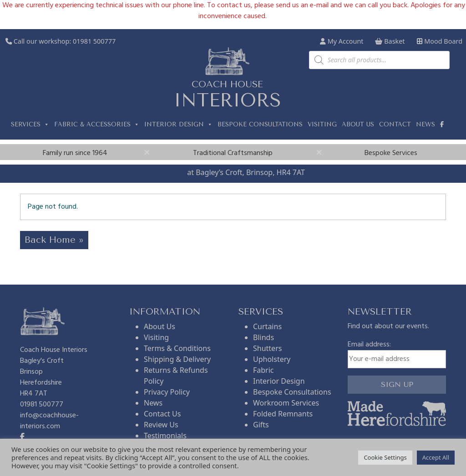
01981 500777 (94, 41)
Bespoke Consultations (260, 124)
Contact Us (162, 414)
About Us (160, 326)
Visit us (173, 172)
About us (358, 124)
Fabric (263, 370)
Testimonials (165, 436)
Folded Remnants (283, 414)
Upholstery (272, 359)
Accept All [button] (436, 457)
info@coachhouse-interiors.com (49, 421)
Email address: (397, 354)
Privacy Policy (167, 392)
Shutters (267, 348)
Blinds (263, 337)
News (425, 124)
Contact (395, 124)
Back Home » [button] (54, 240)
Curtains (267, 326)
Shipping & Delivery (177, 359)
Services (30, 125)
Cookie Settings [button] (385, 457)
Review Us (161, 425)
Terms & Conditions (177, 348)
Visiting (322, 124)
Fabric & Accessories (97, 125)
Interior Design (178, 125)
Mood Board (440, 41)
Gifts (261, 425)
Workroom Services (286, 403)
